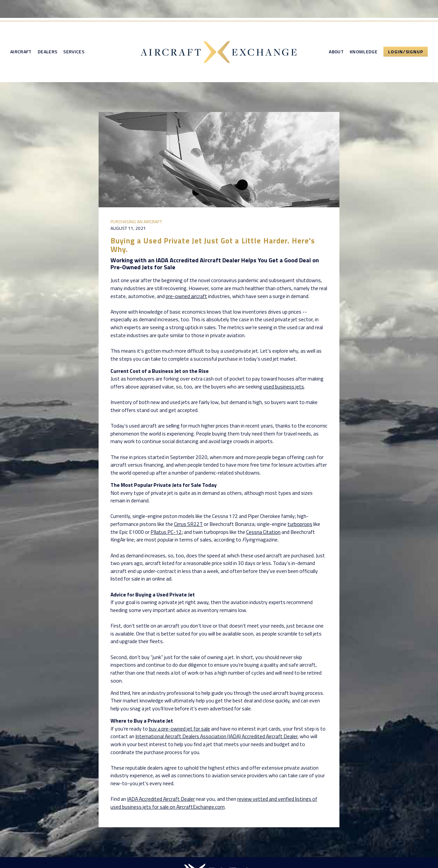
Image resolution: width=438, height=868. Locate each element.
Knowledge (364, 52)
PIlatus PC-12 (166, 532)
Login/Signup (406, 51)
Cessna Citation (263, 532)
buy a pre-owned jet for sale (179, 729)
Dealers (47, 52)
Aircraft (21, 52)
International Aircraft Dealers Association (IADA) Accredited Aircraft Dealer (216, 736)
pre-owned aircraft (186, 296)
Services (74, 52)
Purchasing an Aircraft (136, 222)
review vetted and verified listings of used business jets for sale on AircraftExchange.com (214, 803)
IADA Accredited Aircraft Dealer (161, 799)
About (336, 52)
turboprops (300, 524)
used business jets (284, 386)
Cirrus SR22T (188, 524)
